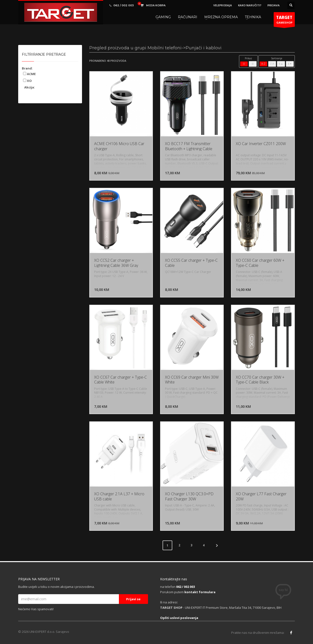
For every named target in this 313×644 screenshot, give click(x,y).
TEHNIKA (253, 17)
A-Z (263, 64)
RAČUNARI (188, 17)
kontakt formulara (200, 592)
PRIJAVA (273, 5)
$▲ (281, 64)
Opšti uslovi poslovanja (179, 618)
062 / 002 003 (185, 587)
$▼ (290, 64)
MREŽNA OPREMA (221, 17)
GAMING (163, 17)
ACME (29, 74)
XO (27, 81)
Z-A (272, 64)
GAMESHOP (284, 21)
